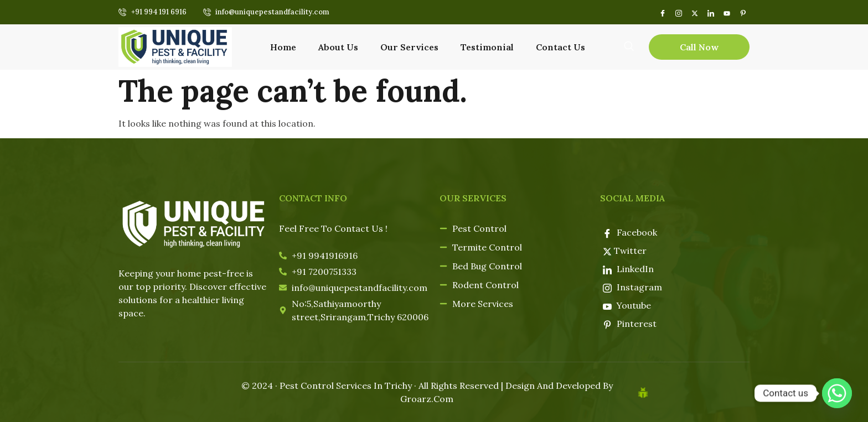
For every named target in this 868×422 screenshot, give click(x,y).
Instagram (632, 287)
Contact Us (560, 47)
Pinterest (630, 324)
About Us (338, 47)
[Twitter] (694, 12)
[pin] (743, 12)
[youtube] (727, 12)
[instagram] (678, 12)
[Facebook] (662, 12)
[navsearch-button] (629, 46)
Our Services (409, 47)
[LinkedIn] (711, 12)
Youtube (627, 305)
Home (283, 47)
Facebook (630, 232)
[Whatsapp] (837, 393)
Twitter (625, 251)
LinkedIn (628, 269)
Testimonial (487, 47)
